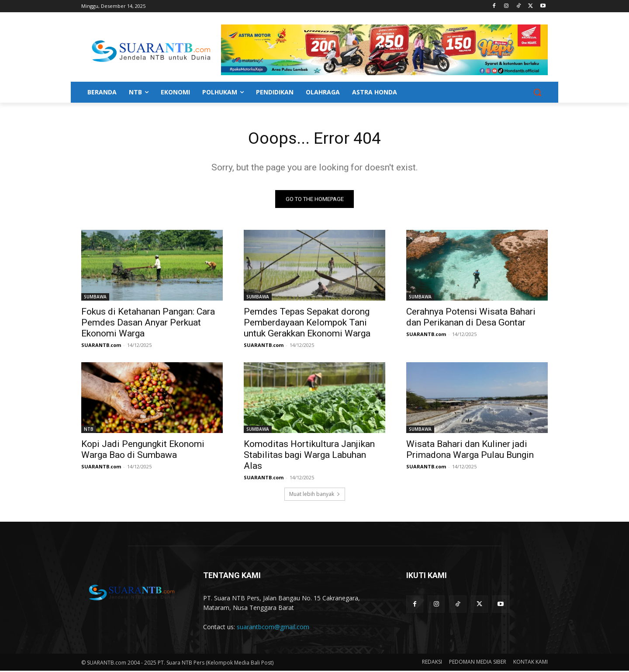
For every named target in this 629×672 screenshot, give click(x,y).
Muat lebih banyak (315, 495)
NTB (89, 430)
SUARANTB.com (101, 346)
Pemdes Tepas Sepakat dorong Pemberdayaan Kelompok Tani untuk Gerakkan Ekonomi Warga (307, 324)
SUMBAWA (95, 298)
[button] (537, 92)
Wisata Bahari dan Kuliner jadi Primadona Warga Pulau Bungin (470, 451)
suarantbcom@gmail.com (273, 628)
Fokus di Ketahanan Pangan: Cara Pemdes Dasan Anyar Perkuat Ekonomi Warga (148, 324)
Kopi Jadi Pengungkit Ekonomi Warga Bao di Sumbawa (143, 451)
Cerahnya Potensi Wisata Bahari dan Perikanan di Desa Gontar (471, 318)
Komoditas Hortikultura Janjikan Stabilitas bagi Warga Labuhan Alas (309, 456)
